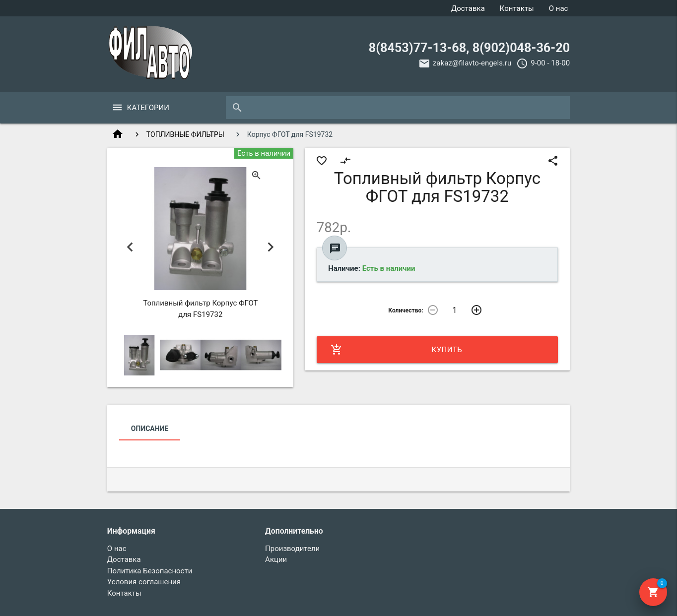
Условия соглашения (144, 582)
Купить (397, 350)
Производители (292, 549)
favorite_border (322, 161)
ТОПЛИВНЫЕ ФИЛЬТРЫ (185, 134)
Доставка (468, 8)
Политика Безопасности (150, 571)
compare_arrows (345, 161)
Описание (150, 429)
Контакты (517, 8)
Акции (276, 559)
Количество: (406, 310)
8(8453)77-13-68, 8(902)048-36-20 (469, 48)
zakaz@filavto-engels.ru (472, 63)
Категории (148, 108)
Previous (130, 247)
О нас (559, 8)
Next (270, 247)
